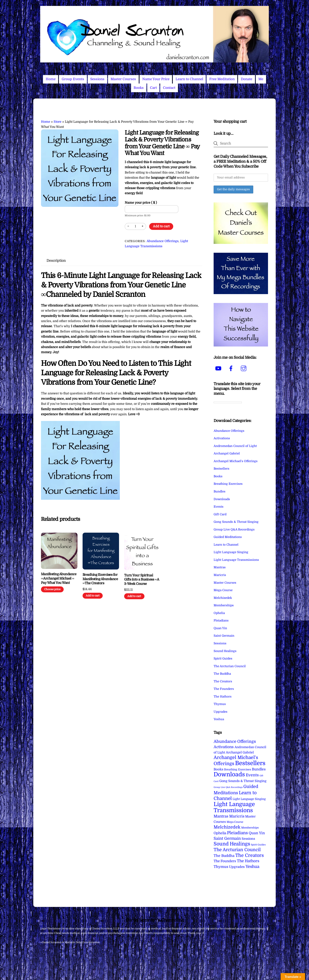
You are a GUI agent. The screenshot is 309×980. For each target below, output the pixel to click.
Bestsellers (222, 469)
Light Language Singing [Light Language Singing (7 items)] (249, 799)
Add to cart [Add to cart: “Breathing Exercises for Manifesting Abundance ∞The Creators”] (93, 596)
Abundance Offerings (163, 241)
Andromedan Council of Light (235, 446)
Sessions (97, 79)
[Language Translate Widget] (228, 402)
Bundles (220, 491)
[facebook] (232, 368)
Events (219, 507)
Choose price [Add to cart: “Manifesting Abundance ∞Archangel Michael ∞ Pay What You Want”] (52, 589)
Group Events (73, 79)
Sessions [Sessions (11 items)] (248, 839)
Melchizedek (223, 598)
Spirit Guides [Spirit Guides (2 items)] (258, 845)
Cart (153, 88)
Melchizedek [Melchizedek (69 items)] (227, 827)
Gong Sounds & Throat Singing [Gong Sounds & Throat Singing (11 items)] (243, 781)
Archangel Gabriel (227, 453)
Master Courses (123, 79)
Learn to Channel (189, 79)
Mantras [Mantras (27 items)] (221, 816)
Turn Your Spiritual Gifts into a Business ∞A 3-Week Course (142, 580)
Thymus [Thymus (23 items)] (221, 867)
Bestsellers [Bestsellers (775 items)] (250, 763)
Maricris (220, 575)
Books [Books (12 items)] (218, 769)
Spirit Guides (223, 659)
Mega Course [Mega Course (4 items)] (235, 822)
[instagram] (244, 368)
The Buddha (222, 674)
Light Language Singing (231, 552)
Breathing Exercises (228, 484)
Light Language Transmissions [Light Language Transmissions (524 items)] (234, 807)
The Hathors (223, 697)
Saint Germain (224, 636)
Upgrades (221, 712)
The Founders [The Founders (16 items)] (225, 861)
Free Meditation (222, 79)
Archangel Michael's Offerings (236, 461)
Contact (169, 88)
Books (139, 88)
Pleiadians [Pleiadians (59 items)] (237, 833)
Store (58, 122)
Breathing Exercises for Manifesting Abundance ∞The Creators (100, 579)
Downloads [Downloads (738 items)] (229, 774)
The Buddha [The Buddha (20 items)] (224, 856)
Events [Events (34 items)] (252, 775)
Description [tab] (56, 261)
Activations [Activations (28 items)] (224, 747)
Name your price (141, 203)
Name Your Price (156, 79)
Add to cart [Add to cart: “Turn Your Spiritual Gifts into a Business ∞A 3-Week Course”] (134, 596)
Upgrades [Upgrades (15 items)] (237, 867)
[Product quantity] (135, 226)
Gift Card (220, 514)
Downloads (222, 499)
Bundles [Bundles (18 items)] (259, 769)
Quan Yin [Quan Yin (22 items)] (257, 833)
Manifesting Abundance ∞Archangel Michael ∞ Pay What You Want (59, 578)
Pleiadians (221, 621)
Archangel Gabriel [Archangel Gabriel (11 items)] (240, 752)
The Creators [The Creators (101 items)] (250, 855)
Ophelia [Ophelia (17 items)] (220, 833)
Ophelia (219, 613)
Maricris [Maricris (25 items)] (237, 816)
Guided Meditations (228, 537)
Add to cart (161, 226)
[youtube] (219, 368)
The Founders (224, 689)
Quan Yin (220, 628)
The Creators (223, 681)
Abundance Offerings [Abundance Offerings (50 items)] (235, 741)
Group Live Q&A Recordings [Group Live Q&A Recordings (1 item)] (228, 787)
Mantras (220, 567)
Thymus (220, 704)
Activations (222, 438)
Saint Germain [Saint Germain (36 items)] (227, 838)
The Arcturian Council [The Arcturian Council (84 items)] (237, 850)
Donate (247, 79)
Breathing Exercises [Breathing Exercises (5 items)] (238, 769)
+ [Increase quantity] (142, 226)
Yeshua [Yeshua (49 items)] (252, 867)
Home (51, 79)
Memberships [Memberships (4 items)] (250, 828)
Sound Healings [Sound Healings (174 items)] (232, 844)
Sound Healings (225, 651)
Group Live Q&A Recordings (234, 529)
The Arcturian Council (230, 666)
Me (261, 79)
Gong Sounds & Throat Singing (236, 522)
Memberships (224, 605)
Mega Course (223, 590)
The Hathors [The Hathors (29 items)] (248, 861)
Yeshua (219, 719)
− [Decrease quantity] (128, 226)
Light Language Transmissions (236, 560)
